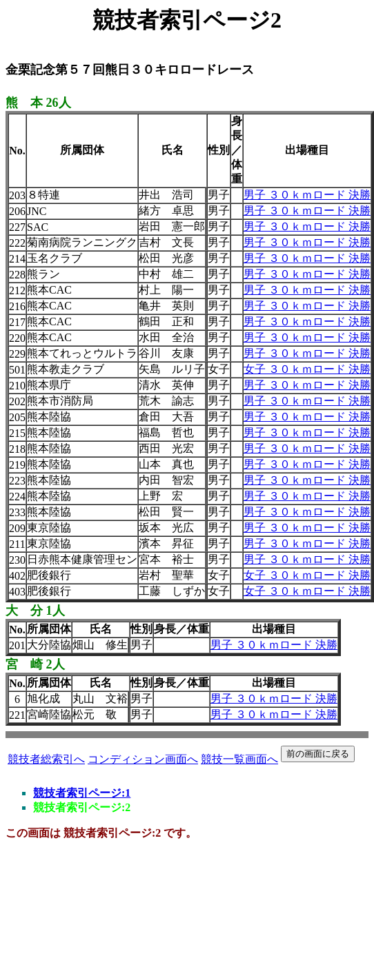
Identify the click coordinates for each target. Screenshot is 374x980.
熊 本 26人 (38, 103)
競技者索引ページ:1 (82, 793)
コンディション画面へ (143, 759)
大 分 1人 (35, 611)
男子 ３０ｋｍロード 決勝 (307, 195)
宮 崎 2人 (35, 664)
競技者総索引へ (46, 759)
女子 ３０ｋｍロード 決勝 (307, 369)
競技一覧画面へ (239, 759)
